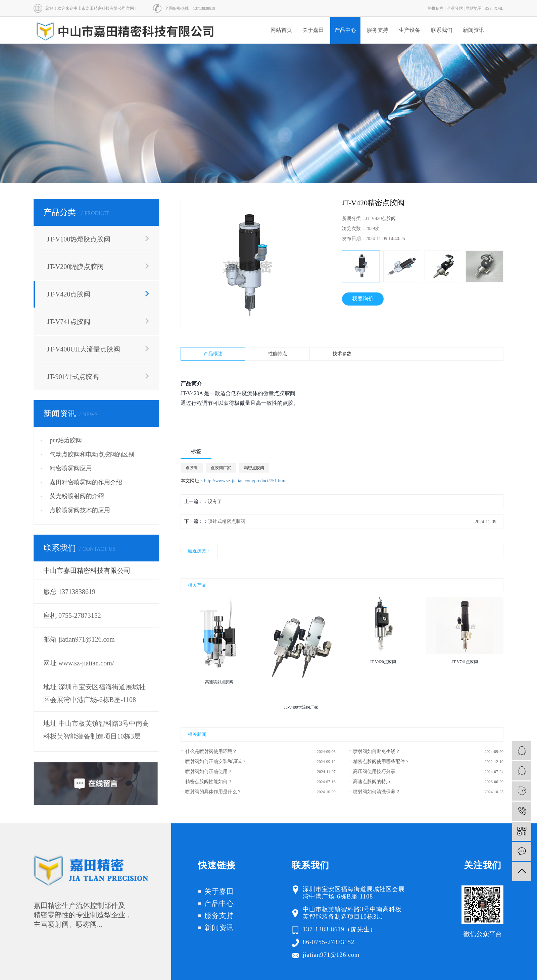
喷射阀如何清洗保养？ (377, 792)
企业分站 (455, 8)
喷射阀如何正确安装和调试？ (216, 761)
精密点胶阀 (254, 468)
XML (499, 8)
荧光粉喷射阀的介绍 (77, 496)
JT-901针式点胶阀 (73, 377)
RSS (488, 8)
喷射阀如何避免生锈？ (377, 751)
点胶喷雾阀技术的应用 (80, 510)
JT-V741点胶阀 (69, 322)
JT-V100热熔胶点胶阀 (79, 239)
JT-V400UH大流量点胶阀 (84, 349)
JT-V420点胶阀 (69, 294)
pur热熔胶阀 (66, 440)
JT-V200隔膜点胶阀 (75, 267)
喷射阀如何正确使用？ (209, 772)
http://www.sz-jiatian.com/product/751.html (245, 481)
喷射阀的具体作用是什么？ (213, 792)
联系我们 (442, 30)
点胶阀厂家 (221, 468)
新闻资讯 (474, 30)
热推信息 (436, 8)
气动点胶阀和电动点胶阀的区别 (92, 454)
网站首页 (281, 30)
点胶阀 (192, 468)
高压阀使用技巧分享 (374, 772)
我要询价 (363, 299)
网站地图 (474, 8)
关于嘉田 (313, 30)
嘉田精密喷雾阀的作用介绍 (86, 482)
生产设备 (409, 30)
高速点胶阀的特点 (372, 782)
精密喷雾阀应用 (71, 468)
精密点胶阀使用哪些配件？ (381, 761)
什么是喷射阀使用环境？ (211, 751)
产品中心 (345, 30)
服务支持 (378, 30)
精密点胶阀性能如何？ (209, 782)
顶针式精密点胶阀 (227, 521)
